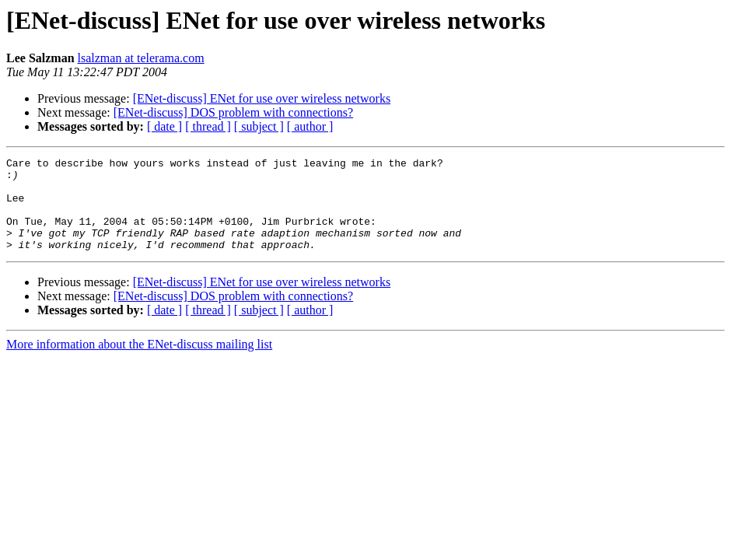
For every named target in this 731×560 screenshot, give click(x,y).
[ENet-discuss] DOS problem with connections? (233, 112)
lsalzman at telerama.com (141, 58)
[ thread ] (208, 126)
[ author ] (310, 126)
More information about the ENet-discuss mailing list (139, 363)
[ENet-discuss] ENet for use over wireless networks (262, 98)
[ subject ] (259, 126)
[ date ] (164, 126)
